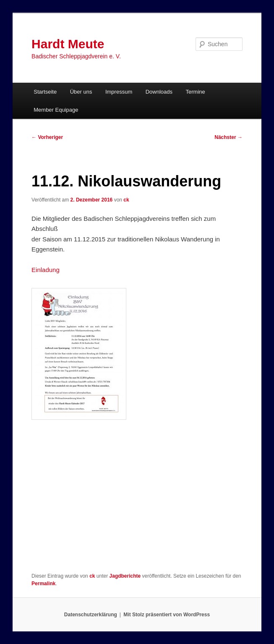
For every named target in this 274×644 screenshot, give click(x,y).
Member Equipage (56, 110)
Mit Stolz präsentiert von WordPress (167, 615)
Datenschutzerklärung (91, 615)
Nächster (228, 137)
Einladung (46, 270)
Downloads (159, 92)
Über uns (81, 92)
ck (126, 200)
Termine (196, 92)
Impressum (119, 92)
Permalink (43, 584)
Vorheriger (47, 137)
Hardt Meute (68, 44)
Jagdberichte (125, 576)
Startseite (45, 92)
